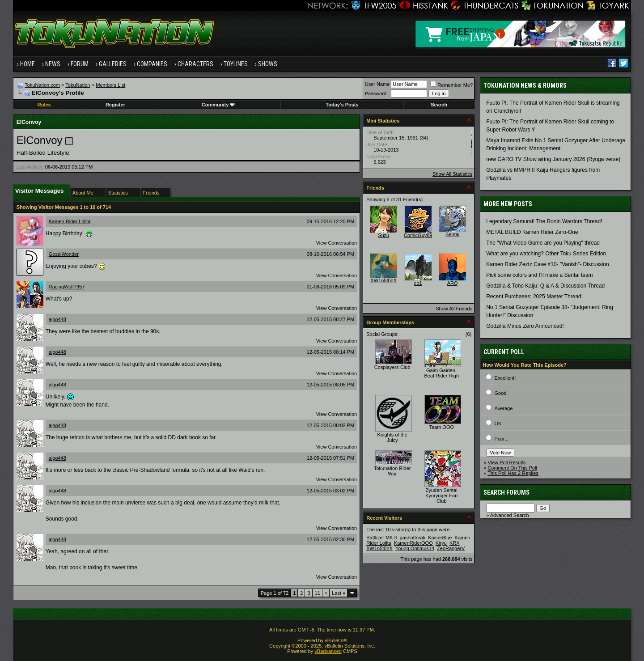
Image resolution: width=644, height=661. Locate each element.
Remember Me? (451, 85)
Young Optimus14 (415, 548)
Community (218, 105)
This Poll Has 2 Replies (513, 473)
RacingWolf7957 (67, 287)
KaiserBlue (440, 538)
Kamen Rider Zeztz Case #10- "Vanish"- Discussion (547, 264)
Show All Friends (454, 309)
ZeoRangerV (451, 548)
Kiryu (441, 543)
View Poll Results (506, 462)
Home (28, 64)
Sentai (452, 234)
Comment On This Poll (512, 468)
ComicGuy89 (418, 235)
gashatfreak (413, 538)
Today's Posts (342, 105)
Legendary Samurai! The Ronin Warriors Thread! (544, 221)
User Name (377, 84)
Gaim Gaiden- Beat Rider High (441, 373)
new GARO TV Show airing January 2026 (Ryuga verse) (553, 159)
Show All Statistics (452, 174)
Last (339, 593)
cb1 (418, 283)
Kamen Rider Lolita (70, 221)
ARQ (453, 283)
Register (115, 105)
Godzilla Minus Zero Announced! (525, 326)
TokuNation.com (42, 85)
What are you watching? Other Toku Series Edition (546, 254)
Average (504, 408)
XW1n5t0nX (383, 280)
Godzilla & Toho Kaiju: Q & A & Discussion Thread (545, 286)
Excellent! (505, 378)
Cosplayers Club (392, 367)
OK (498, 424)
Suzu (383, 235)
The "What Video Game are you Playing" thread (543, 243)
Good (501, 393)
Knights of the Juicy (392, 437)
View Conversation (337, 243)
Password (376, 93)
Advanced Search (510, 515)
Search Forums (506, 492)
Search (439, 105)
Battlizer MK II (381, 538)
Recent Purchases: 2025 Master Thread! (534, 297)
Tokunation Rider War (392, 471)
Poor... (502, 439)
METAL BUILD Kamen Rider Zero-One (532, 232)
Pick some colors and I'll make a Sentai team (539, 275)
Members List (110, 85)
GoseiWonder (64, 254)
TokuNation (78, 85)
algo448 (57, 319)
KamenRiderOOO (413, 543)
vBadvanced (328, 651)
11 (318, 593)
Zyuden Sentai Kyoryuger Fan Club (441, 496)
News (53, 64)
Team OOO (441, 427)
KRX (455, 543)
